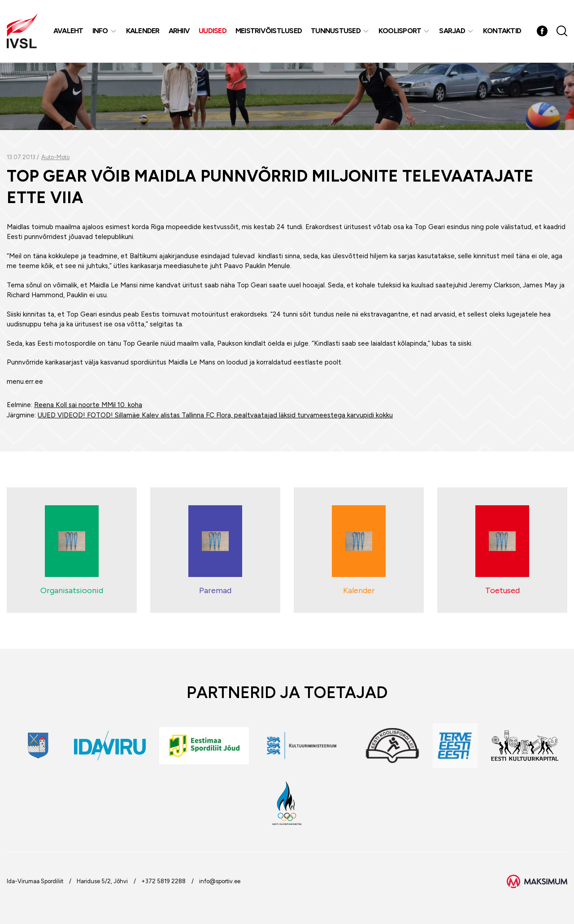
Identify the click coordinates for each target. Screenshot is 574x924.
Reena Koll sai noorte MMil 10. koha (88, 405)
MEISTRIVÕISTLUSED (269, 31)
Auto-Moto (55, 157)
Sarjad (452, 31)
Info (100, 31)
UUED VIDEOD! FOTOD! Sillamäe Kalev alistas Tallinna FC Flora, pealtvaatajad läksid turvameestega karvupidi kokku (215, 415)
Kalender (143, 31)
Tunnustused (336, 31)
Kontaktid (502, 31)
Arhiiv (179, 31)
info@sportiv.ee (220, 881)
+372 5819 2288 (163, 881)
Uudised (213, 31)
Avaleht (68, 31)
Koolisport (400, 31)
